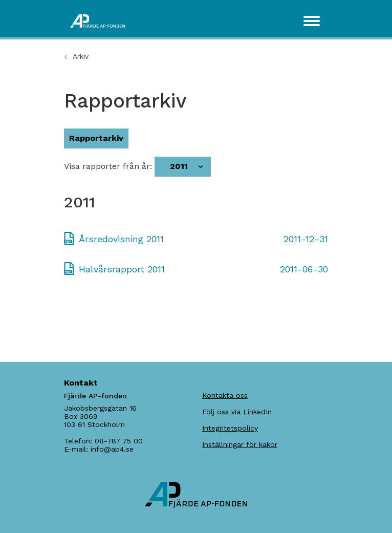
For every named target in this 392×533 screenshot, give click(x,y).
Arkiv (81, 56)
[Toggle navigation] (312, 21)
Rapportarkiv (96, 138)
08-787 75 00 (119, 441)
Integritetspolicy (230, 428)
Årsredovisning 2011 (121, 239)
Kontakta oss (225, 395)
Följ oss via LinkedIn (237, 412)
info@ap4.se (112, 449)
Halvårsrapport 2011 (122, 269)
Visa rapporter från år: (108, 166)
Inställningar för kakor (240, 444)
